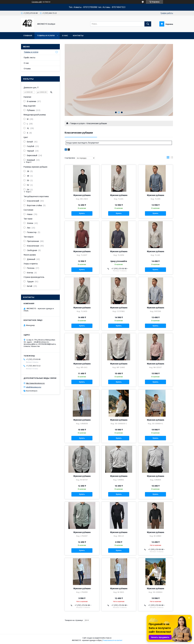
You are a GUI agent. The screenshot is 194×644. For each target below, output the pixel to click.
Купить (82, 213)
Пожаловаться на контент (112, 640)
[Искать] (148, 24)
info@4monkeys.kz (34, 387)
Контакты (78, 36)
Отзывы (27, 69)
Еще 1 (29, 192)
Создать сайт (37, 2)
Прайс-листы (30, 58)
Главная (28, 36)
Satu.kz (109, 638)
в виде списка (172, 158)
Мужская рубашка (82, 195)
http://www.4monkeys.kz (35, 383)
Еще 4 (29, 162)
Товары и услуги (46, 36)
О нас (65, 36)
